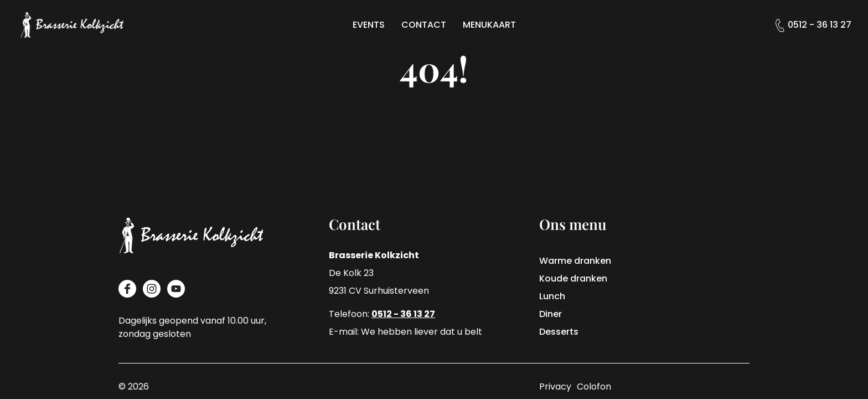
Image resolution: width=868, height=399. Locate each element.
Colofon (594, 387)
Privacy (555, 387)
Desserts (559, 332)
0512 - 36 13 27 (820, 25)
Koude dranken (573, 278)
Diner (551, 314)
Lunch (552, 296)
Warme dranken (575, 261)
